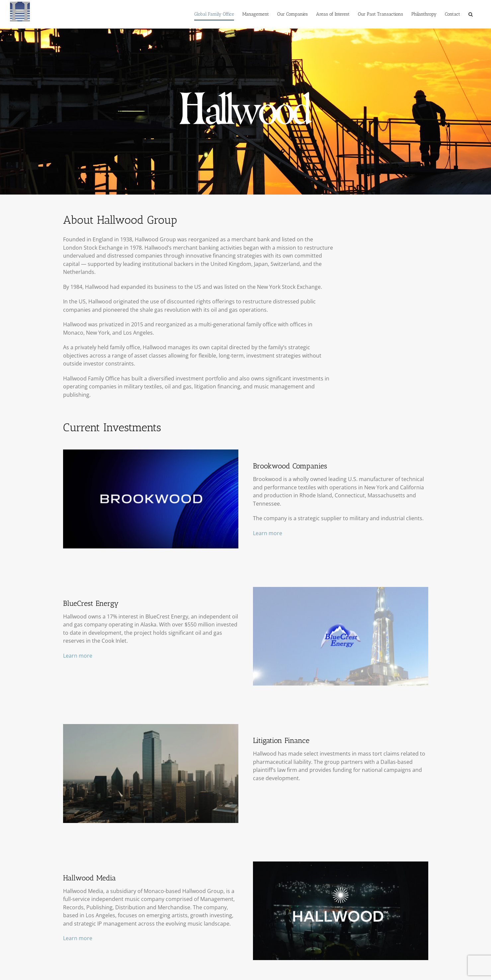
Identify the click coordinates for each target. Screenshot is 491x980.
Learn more (268, 533)
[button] (471, 14)
